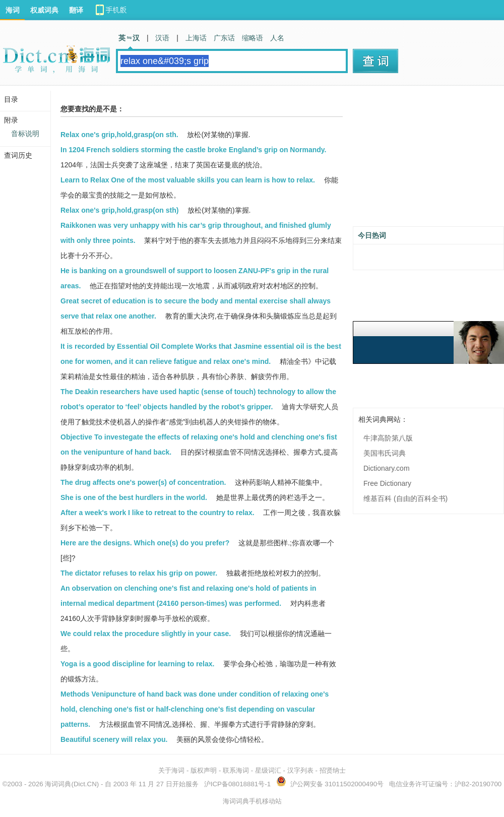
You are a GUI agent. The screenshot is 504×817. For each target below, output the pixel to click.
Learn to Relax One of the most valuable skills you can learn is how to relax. (188, 180)
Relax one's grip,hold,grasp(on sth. (119, 135)
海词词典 (58, 784)
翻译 (76, 10)
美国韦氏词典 (385, 453)
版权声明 (204, 770)
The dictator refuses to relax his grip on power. (139, 573)
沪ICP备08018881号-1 (237, 784)
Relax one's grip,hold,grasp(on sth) (119, 210)
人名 (277, 38)
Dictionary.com (387, 468)
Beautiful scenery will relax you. (114, 739)
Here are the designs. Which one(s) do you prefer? (145, 543)
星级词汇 (268, 770)
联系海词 (236, 770)
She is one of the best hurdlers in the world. (134, 497)
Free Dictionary (387, 483)
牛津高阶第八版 (388, 438)
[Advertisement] (428, 160)
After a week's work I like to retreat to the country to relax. (157, 513)
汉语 (162, 38)
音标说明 (25, 134)
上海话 (196, 38)
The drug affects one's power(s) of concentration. (143, 482)
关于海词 (171, 770)
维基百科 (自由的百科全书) (405, 498)
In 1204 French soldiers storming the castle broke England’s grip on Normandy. (193, 150)
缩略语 (253, 38)
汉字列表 (300, 770)
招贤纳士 (333, 770)
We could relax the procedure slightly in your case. (146, 634)
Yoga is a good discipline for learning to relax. (137, 664)
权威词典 (44, 10)
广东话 (224, 38)
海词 (13, 10)
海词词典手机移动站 (252, 801)
